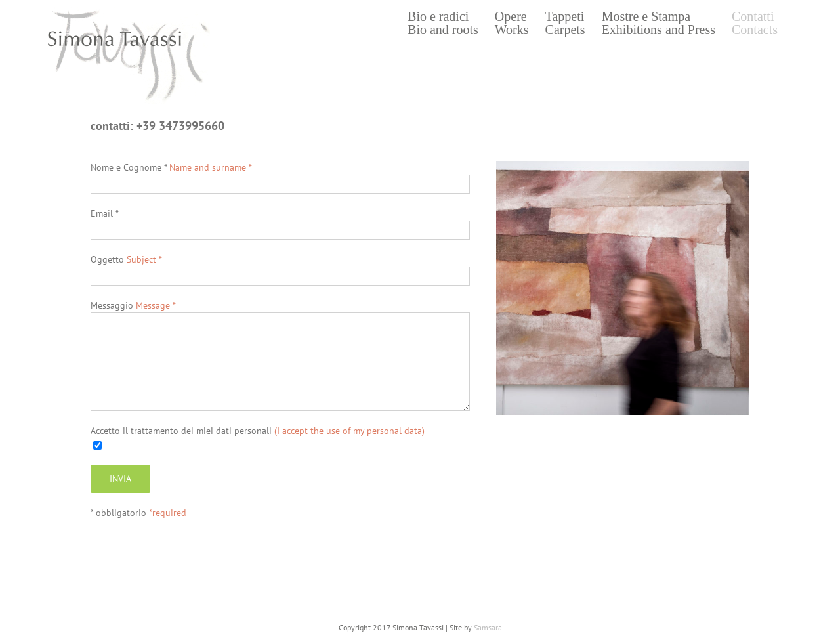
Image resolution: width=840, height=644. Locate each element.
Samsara (488, 627)
